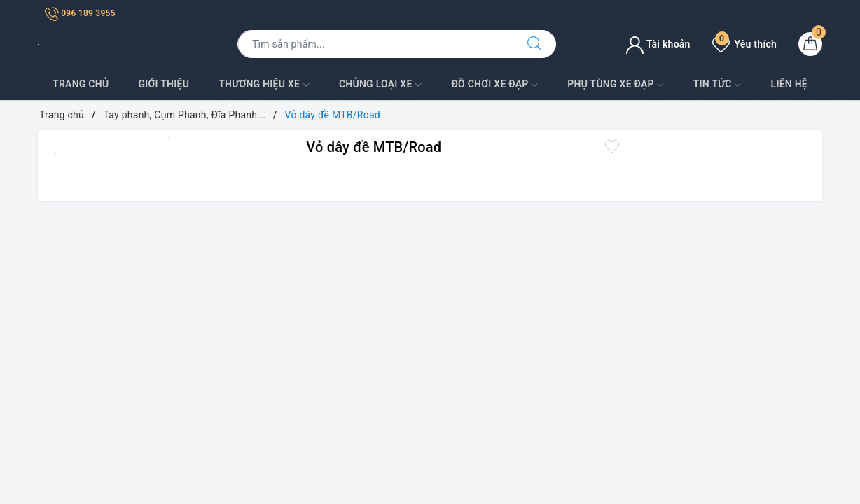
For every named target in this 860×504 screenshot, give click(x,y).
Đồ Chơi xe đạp (494, 85)
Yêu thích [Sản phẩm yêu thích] (744, 44)
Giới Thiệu (164, 84)
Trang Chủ (81, 84)
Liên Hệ (789, 84)
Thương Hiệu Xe (264, 85)
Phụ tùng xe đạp (615, 85)
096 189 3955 (80, 13)
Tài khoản (658, 44)
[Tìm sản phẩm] (375, 44)
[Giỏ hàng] (810, 44)
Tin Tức (717, 85)
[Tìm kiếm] (534, 44)
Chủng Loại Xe (380, 85)
